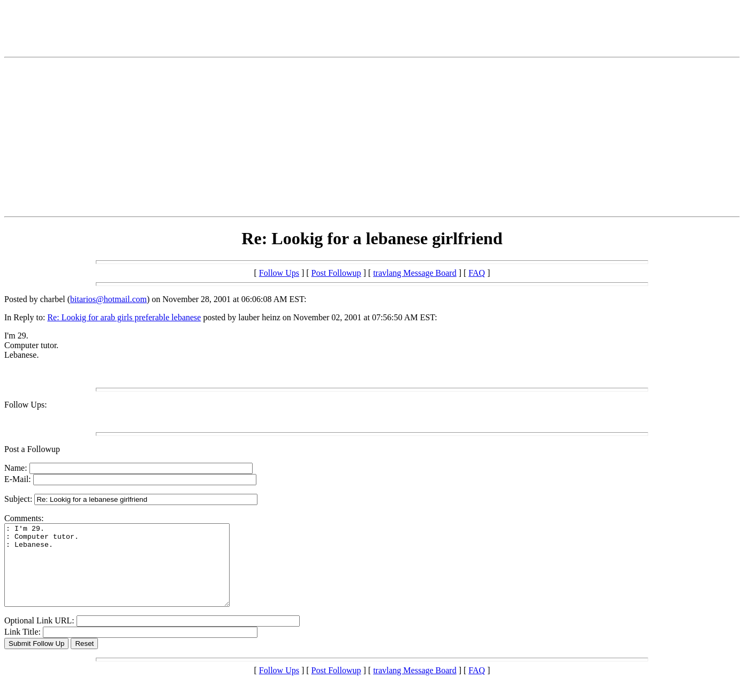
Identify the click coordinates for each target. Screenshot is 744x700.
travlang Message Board (415, 273)
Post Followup (336, 273)
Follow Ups (279, 273)
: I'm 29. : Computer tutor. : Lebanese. (130, 573)
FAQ (477, 273)
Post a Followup (32, 449)
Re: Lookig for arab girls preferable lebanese (124, 317)
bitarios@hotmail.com (108, 299)
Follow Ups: (26, 405)
